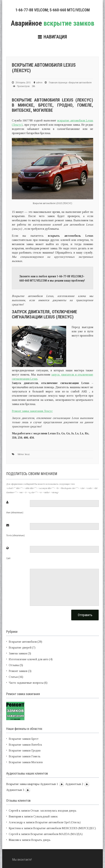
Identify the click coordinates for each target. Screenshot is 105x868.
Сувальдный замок (45, 816)
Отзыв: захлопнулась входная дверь (53, 811)
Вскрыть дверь (41, 840)
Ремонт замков (18, 671)
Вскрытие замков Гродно (25, 750)
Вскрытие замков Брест (24, 739)
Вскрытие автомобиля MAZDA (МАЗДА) (57, 834)
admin (39, 83)
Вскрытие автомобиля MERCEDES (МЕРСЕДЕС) (65, 828)
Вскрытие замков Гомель (25, 756)
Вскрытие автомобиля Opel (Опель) (58, 822)
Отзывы (14, 665)
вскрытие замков (52, 23)
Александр (16, 822)
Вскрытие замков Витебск (25, 745)
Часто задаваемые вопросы (26, 683)
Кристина (15, 828)
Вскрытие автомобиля (80, 83)
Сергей (13, 834)
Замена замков (18, 653)
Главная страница (58, 83)
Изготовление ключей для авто (29, 659)
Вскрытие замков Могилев (26, 762)
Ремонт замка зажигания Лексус (32, 411)
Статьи (13, 677)
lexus (27, 454)
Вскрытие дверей (20, 648)
